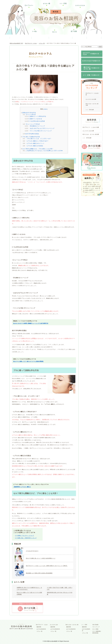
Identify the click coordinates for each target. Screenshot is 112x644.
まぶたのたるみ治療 (91, 99)
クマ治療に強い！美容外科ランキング (26, 538)
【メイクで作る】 (30, 114)
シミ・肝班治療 (90, 110)
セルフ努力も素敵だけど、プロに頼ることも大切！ (37, 149)
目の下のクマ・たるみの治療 (91, 127)
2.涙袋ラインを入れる (33, 119)
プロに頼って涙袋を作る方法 (30, 137)
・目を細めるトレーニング (35, 126)
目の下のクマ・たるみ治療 (92, 94)
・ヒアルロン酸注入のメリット (34, 143)
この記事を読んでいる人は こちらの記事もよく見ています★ (43, 151)
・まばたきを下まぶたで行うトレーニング (40, 128)
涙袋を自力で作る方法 (28, 113)
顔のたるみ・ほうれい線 (61, 38)
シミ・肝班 (80, 38)
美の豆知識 (94, 38)
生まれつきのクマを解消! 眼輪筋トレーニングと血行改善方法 (31, 323)
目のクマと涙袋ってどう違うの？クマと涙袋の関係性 (28, 361)
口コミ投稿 (95, 629)
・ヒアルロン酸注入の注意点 (33, 146)
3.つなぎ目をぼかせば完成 (35, 121)
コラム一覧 (39, 631)
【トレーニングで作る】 (32, 124)
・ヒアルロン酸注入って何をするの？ (36, 141)
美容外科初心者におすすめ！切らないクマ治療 (60, 593)
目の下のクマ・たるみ (21, 38)
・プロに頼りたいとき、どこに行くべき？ (37, 139)
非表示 (45, 109)
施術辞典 (39, 627)
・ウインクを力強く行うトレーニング (38, 131)
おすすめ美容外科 (41, 629)
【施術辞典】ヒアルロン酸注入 (22, 487)
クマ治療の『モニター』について (24, 536)
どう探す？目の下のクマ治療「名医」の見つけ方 (60, 588)
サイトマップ (96, 627)
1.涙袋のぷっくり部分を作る (35, 116)
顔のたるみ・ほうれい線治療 (92, 105)
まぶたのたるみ (40, 38)
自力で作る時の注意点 (31, 134)
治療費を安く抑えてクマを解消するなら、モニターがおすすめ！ (29, 588)
